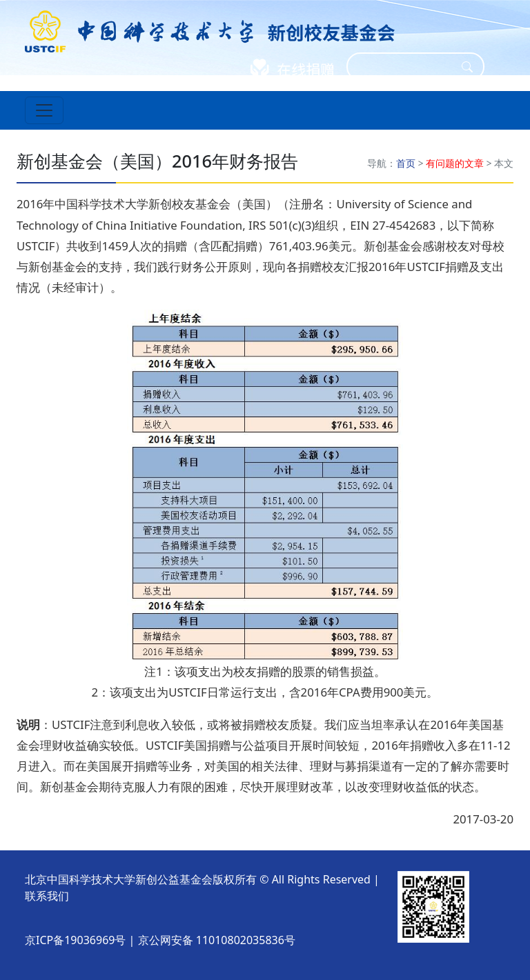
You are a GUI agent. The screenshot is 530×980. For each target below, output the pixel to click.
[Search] (406, 67)
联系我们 (47, 896)
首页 (406, 163)
